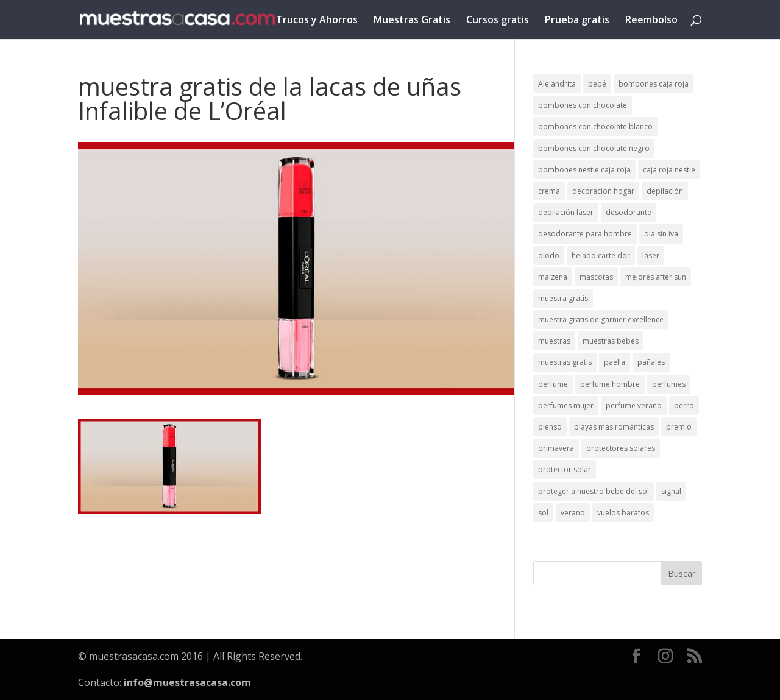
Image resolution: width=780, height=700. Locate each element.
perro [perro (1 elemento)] (684, 405)
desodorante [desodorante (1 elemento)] (629, 212)
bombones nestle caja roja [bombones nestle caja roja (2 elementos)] (584, 170)
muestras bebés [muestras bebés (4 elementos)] (611, 341)
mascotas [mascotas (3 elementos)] (596, 277)
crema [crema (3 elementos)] (549, 191)
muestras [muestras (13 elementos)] (554, 341)
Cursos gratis (498, 21)
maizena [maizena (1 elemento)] (553, 277)
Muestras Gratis (412, 21)
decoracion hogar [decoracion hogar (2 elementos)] (603, 191)
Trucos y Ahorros (317, 21)
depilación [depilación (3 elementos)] (665, 191)
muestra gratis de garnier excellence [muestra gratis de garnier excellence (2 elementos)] (601, 320)
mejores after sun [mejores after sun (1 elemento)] (656, 277)
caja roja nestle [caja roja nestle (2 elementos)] (669, 170)
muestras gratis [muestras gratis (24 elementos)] (565, 362)
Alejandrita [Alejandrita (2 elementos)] (557, 84)
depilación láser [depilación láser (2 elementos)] (566, 212)
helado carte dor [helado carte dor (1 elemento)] (601, 256)
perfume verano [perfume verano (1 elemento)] (634, 405)
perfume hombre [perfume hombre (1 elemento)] (610, 384)
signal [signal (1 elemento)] (671, 491)
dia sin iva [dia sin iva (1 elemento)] (661, 234)
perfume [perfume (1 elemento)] (553, 384)
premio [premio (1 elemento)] (679, 427)
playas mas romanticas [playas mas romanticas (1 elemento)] (614, 427)
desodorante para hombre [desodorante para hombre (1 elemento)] (585, 234)
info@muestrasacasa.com (187, 682)
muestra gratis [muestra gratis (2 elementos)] (563, 298)
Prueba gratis (577, 21)
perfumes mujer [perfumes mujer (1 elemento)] (566, 405)
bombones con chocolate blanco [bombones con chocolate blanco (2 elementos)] (595, 126)
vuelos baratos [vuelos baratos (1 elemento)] (623, 513)
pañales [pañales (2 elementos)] (651, 362)
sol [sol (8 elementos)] (543, 513)
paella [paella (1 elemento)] (615, 362)
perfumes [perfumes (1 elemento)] (669, 384)
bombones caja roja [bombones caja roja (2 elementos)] (654, 84)
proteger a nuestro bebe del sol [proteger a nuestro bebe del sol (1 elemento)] (594, 491)
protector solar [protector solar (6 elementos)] (565, 469)
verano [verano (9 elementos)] (573, 513)
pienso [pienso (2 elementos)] (550, 427)
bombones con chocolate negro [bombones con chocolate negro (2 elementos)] (594, 148)
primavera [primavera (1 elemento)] (556, 448)
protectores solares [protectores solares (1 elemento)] (621, 448)
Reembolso (651, 21)
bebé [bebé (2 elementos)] (597, 84)
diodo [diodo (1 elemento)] (549, 256)
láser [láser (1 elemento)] (651, 256)
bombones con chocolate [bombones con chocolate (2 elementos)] (583, 105)
